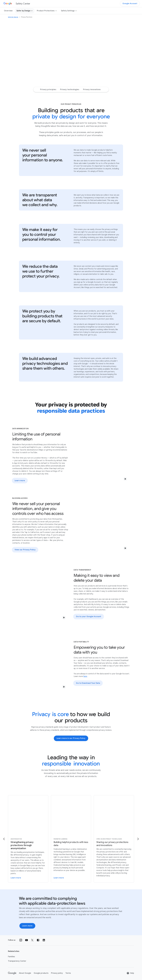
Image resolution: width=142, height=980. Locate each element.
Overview (8, 11)
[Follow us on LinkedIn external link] (44, 940)
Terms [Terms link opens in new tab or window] (68, 973)
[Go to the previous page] (4, 839)
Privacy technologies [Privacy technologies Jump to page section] (70, 90)
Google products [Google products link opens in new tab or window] (41, 973)
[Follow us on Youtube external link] (27, 940)
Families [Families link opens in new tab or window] (11, 957)
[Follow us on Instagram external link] (21, 940)
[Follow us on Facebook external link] (38, 940)
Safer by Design (25, 11)
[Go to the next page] (138, 839)
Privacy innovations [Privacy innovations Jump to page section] (92, 90)
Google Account (130, 4)
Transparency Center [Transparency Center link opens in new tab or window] (17, 961)
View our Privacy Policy (25, 550)
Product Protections (47, 11)
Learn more (20, 481)
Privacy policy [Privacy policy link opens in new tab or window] (57, 973)
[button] (125, 479)
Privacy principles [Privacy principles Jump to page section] (48, 90)
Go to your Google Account (89, 617)
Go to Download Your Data (88, 683)
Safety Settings (69, 11)
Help (130, 973)
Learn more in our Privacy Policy (71, 738)
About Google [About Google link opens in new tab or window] (25, 973)
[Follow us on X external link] (32, 940)
